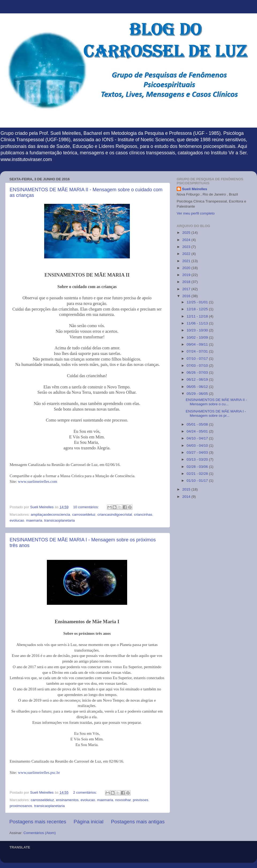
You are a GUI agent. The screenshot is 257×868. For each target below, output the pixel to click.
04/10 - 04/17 (198, 438)
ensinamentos (67, 800)
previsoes (141, 800)
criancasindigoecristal (115, 515)
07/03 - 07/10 (198, 366)
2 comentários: (85, 792)
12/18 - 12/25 (198, 309)
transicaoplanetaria (59, 520)
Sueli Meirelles (195, 189)
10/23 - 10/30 (198, 330)
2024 (187, 240)
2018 (187, 282)
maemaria (34, 520)
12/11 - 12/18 (198, 316)
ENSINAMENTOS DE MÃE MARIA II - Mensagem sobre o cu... (216, 402)
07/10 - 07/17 (198, 359)
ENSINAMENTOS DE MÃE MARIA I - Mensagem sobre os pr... (216, 413)
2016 (187, 296)
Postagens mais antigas (138, 822)
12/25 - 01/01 (198, 302)
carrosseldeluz (84, 515)
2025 (187, 233)
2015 (187, 489)
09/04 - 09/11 (198, 344)
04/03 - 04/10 (198, 446)
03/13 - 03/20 (198, 459)
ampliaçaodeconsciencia (50, 515)
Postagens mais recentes (38, 822)
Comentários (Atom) (40, 833)
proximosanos (21, 806)
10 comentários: (86, 507)
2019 (187, 275)
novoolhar (123, 800)
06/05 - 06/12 (198, 387)
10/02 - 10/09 (198, 337)
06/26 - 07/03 (198, 372)
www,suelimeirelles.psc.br (39, 773)
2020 (187, 268)
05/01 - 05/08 (198, 424)
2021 (187, 261)
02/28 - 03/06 (198, 467)
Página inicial (88, 822)
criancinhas (143, 515)
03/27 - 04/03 (198, 452)
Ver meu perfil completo (196, 213)
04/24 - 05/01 (198, 431)
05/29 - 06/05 (198, 394)
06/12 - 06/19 (198, 379)
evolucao (17, 520)
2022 (187, 254)
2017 (187, 289)
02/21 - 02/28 (198, 474)
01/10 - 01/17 (198, 481)
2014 (187, 497)
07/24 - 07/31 (198, 351)
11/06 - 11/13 (198, 323)
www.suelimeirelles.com (38, 481)
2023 (187, 247)
